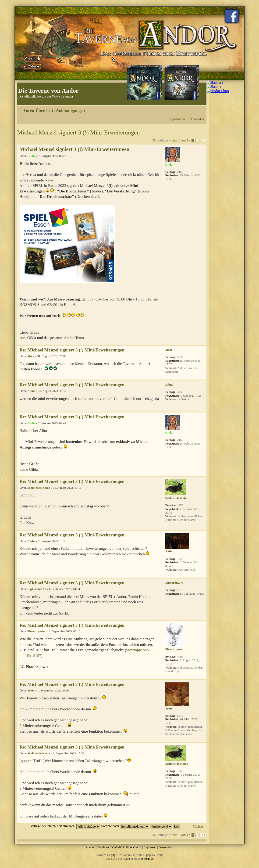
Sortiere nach (125, 826)
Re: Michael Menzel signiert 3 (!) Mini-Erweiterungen (72, 350)
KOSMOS (118, 847)
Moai (31, 356)
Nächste (198, 826)
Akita (31, 541)
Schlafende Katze (39, 488)
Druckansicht (194, 109)
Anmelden (197, 119)
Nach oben (203, 342)
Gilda (31, 156)
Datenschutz (166, 847)
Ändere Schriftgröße (201, 109)
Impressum (150, 847)
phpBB (115, 855)
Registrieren (177, 119)
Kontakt (90, 847)
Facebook (103, 847)
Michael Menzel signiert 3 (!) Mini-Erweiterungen (79, 132)
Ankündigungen (70, 111)
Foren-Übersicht (38, 111)
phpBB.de (147, 859)
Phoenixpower (37, 631)
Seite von (179, 140)
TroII (31, 690)
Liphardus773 (36, 589)
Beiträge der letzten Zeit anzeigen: (65, 826)
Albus (31, 391)
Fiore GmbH (134, 847)
